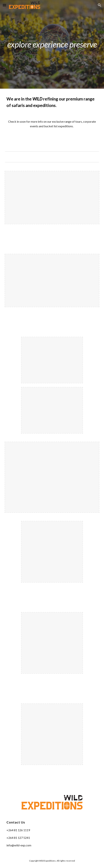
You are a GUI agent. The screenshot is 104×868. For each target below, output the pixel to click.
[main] (52, 44)
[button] (4, 5)
